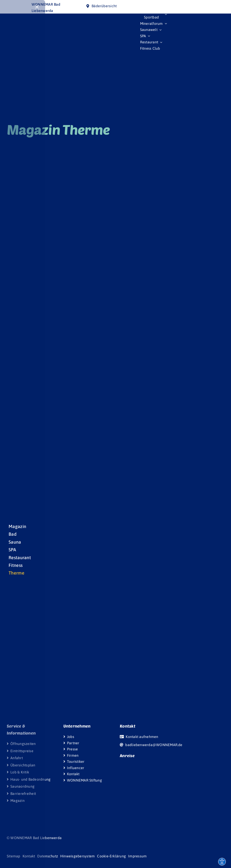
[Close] (37, 7)
